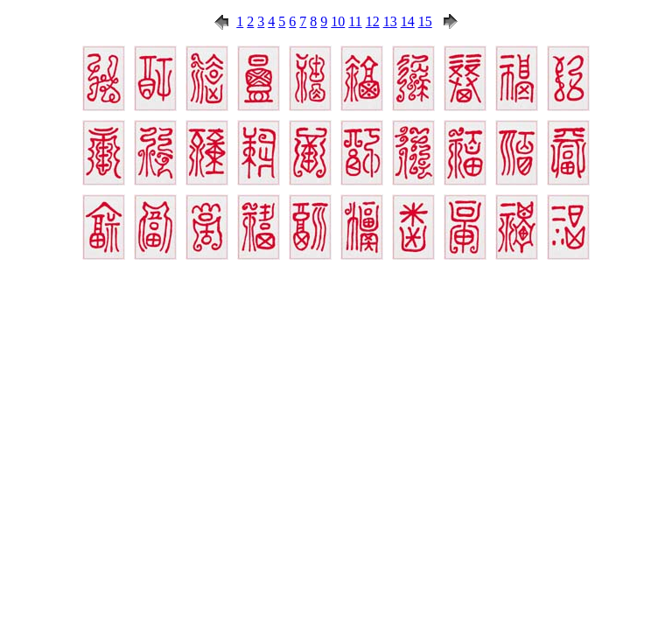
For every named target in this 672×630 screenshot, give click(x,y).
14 (408, 21)
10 (338, 21)
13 (390, 21)
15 (425, 21)
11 (355, 21)
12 (373, 21)
